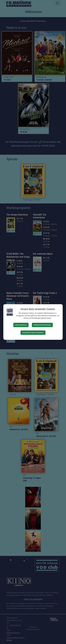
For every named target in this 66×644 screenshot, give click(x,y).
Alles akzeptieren (21, 325)
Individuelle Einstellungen (42, 325)
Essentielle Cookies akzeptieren (33, 333)
